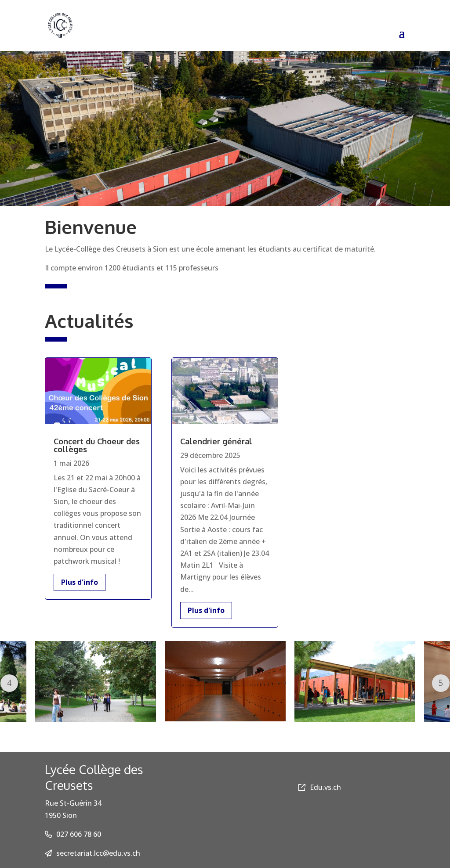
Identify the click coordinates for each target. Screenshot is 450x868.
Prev (9, 683)
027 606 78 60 (79, 834)
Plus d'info (80, 582)
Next (441, 683)
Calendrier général (216, 441)
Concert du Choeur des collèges (97, 445)
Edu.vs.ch (320, 787)
